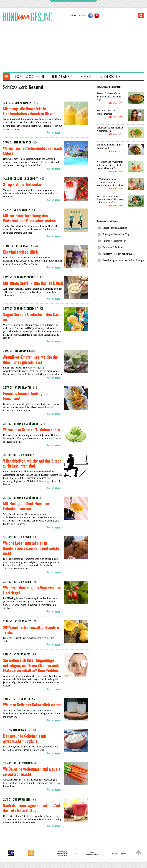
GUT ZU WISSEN (62, 76)
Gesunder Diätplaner (113, 247)
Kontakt (82, 16)
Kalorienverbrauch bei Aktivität (118, 254)
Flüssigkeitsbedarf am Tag (116, 234)
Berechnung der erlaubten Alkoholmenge (123, 260)
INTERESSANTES (110, 76)
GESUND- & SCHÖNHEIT (29, 76)
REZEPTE (86, 76)
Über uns (73, 16)
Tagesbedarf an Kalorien (115, 228)
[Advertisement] (75, 47)
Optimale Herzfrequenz (114, 241)
